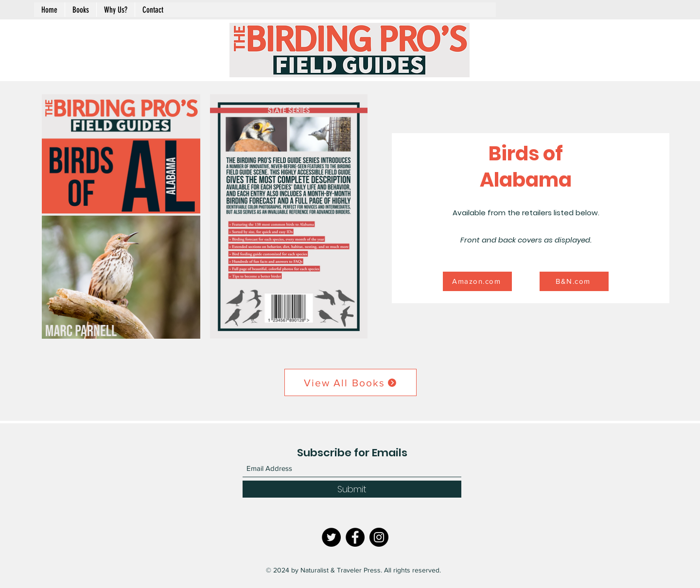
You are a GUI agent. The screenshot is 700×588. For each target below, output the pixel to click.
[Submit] (352, 489)
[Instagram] (379, 537)
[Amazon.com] (477, 281)
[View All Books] (350, 382)
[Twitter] (331, 537)
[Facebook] (355, 537)
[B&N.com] (574, 281)
